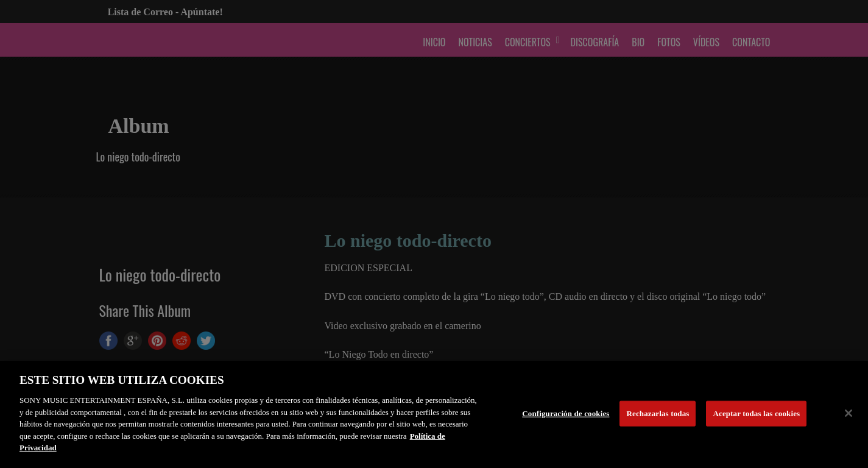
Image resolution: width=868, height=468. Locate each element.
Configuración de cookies (566, 413)
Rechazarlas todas (658, 413)
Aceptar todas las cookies (756, 413)
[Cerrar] (849, 413)
